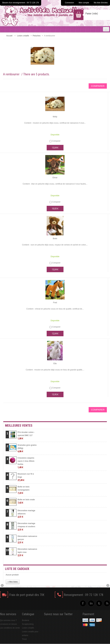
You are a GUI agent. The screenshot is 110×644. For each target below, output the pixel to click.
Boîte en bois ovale (26, 501)
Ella (55, 364)
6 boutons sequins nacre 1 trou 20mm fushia (26, 463)
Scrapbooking (28, 624)
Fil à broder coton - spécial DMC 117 (26, 435)
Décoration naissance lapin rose (27, 552)
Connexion (69, 3)
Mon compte (84, 3)
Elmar (55, 178)
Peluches (37, 36)
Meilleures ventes (19, 426)
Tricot (24, 639)
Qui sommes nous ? (8, 620)
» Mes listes (13, 582)
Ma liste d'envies (101, 3)
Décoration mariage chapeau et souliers (26, 527)
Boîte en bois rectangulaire (23, 490)
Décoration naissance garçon (27, 539)
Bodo (55, 239)
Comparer (56, 141)
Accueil (9, 36)
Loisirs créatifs (23, 36)
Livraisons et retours (8, 624)
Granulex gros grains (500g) (27, 448)
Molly (55, 117)
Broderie (26, 620)
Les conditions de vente (10, 628)
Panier (92, 14)
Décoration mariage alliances (26, 514)
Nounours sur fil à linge (26, 477)
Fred (55, 303)
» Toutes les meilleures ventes (86, 561)
